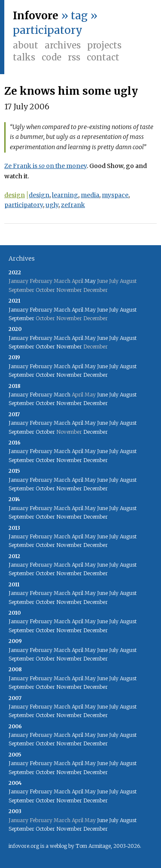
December (96, 375)
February (41, 310)
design (15, 195)
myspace (115, 195)
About (26, 45)
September (21, 318)
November (69, 347)
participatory (24, 205)
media (90, 195)
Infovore (36, 16)
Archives (63, 45)
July (114, 310)
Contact (103, 57)
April (77, 310)
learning (65, 195)
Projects (104, 45)
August (128, 310)
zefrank (73, 205)
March (62, 310)
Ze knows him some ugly (71, 91)
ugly (52, 205)
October (45, 347)
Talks (24, 57)
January (18, 310)
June (102, 310)
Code (52, 57)
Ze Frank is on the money (46, 166)
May (90, 281)
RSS (74, 57)
